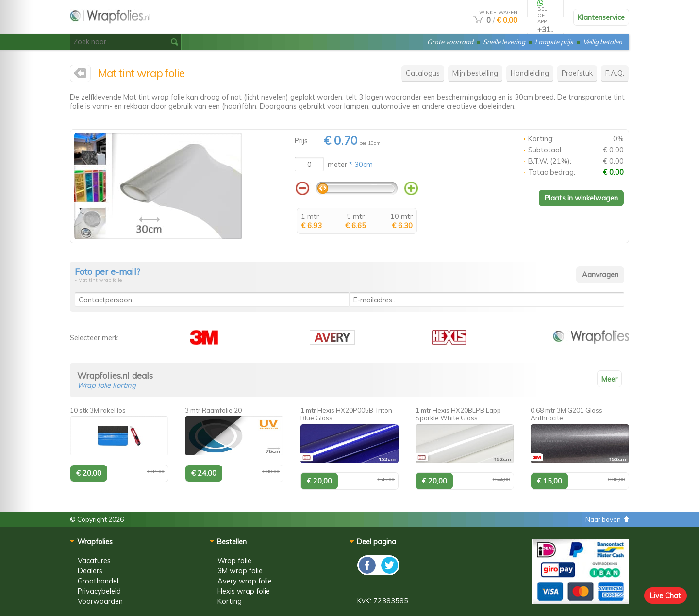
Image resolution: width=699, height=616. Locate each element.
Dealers (90, 571)
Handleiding (530, 73)
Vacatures (94, 560)
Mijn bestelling (475, 73)
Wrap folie (234, 560)
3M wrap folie (240, 571)
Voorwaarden (100, 601)
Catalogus (423, 73)
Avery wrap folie (245, 581)
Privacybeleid (99, 591)
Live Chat (666, 595)
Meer (609, 379)
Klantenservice (601, 17)
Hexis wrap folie (244, 591)
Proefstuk (577, 73)
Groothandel (98, 581)
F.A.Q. (615, 73)
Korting (230, 601)
